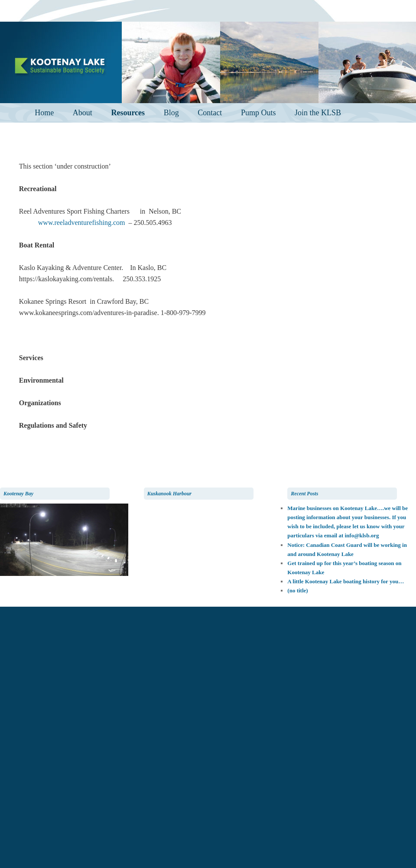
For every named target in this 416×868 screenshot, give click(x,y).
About (83, 113)
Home (44, 113)
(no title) (297, 590)
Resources (128, 113)
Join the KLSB (318, 113)
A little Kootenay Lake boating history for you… (346, 581)
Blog (171, 113)
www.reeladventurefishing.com (83, 223)
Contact (210, 113)
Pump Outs (258, 113)
